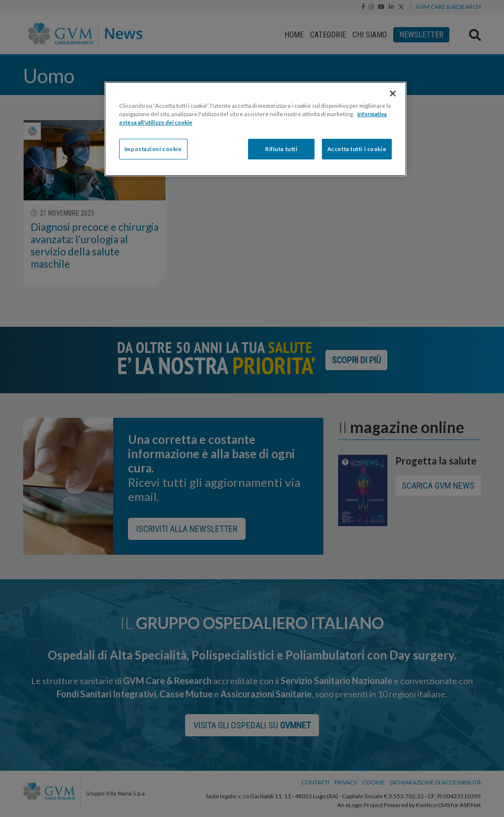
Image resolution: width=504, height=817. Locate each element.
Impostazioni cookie (153, 149)
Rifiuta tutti (281, 149)
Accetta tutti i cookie (357, 149)
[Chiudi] (393, 94)
